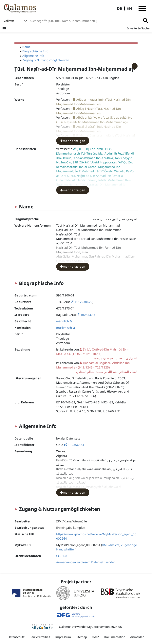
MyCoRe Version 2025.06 (105, 627)
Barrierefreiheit (40, 637)
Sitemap (81, 637)
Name (26, 47)
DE (120, 8)
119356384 (76, 445)
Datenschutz (16, 637)
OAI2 (95, 637)
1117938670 (83, 302)
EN (129, 8)
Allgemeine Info (33, 56)
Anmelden (137, 637)
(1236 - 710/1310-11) (97, 354)
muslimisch (66, 328)
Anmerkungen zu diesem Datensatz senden (86, 562)
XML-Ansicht (111, 545)
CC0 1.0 (61, 556)
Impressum (63, 637)
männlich (64, 321)
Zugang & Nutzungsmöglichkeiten (46, 60)
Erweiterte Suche (138, 28)
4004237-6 (88, 315)
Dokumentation (115, 637)
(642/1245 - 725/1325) (97, 367)
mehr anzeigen (73, 141)
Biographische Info (35, 51)
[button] (142, 8)
